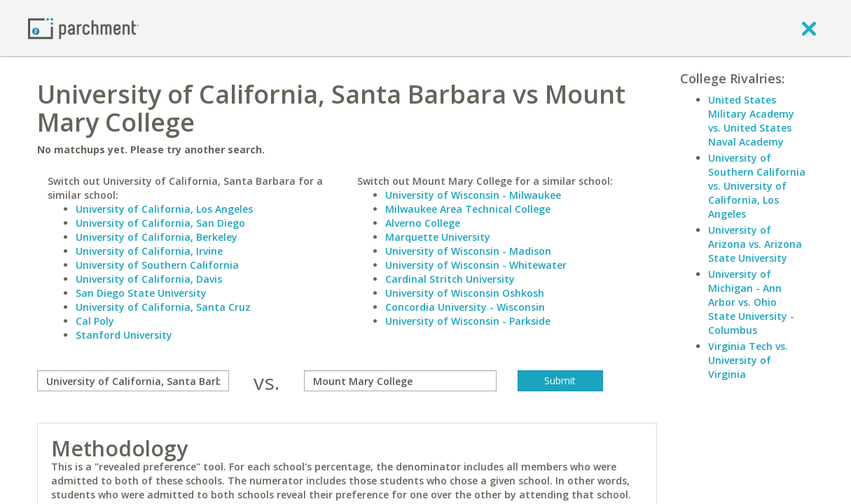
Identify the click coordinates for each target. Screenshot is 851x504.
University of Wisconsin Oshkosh (465, 293)
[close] (809, 28)
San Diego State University (141, 293)
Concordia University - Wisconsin (465, 307)
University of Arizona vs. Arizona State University (755, 244)
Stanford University (124, 335)
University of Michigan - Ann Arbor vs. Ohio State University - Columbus (751, 302)
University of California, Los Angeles (164, 209)
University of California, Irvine (149, 251)
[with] (400, 381)
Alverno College (423, 223)
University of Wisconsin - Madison (468, 251)
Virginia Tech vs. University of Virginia (748, 360)
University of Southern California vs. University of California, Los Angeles (757, 186)
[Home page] (83, 28)
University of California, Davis (149, 279)
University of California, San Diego (160, 223)
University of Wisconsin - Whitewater (476, 265)
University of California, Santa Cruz (163, 307)
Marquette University (438, 237)
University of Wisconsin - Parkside (468, 321)
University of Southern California (157, 265)
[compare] (133, 381)
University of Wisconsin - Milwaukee (473, 195)
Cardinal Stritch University (450, 279)
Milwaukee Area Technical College (468, 209)
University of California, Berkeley (157, 237)
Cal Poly (95, 321)
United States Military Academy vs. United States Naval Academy (751, 121)
